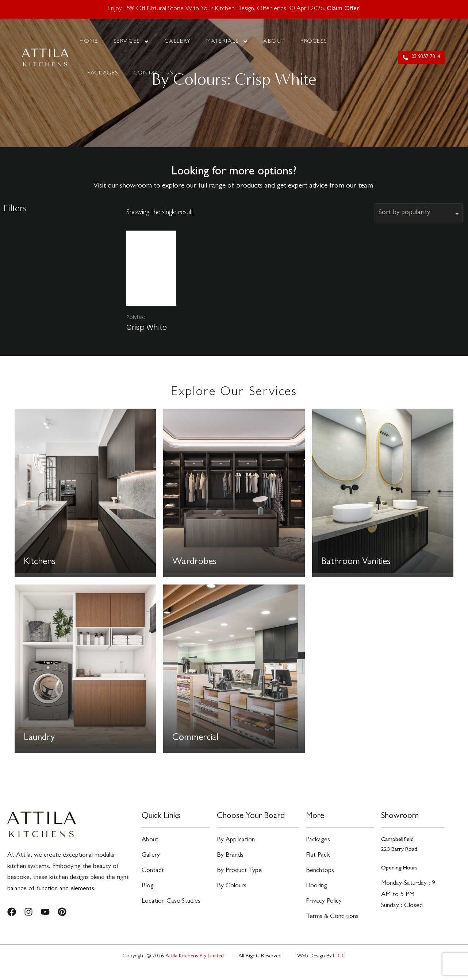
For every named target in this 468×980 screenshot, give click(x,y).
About (274, 42)
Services (131, 42)
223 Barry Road (399, 850)
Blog (148, 893)
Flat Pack (318, 859)
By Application (236, 841)
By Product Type (239, 876)
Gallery (178, 42)
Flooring (317, 893)
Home (89, 42)
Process (314, 42)
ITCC (339, 968)
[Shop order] (419, 213)
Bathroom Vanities (356, 563)
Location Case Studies (171, 910)
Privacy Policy (324, 910)
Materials (227, 42)
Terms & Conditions (332, 927)
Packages (103, 73)
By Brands (230, 859)
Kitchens (40, 563)
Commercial (195, 738)
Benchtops (320, 876)
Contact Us (154, 73)
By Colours (232, 893)
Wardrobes (195, 563)
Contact (153, 876)
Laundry (40, 738)
